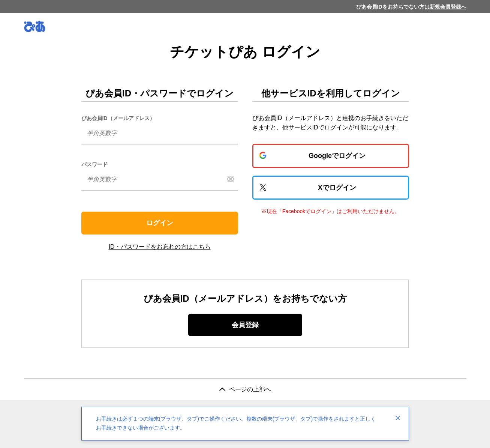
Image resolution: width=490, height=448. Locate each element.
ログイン (160, 223)
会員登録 (245, 325)
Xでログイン (337, 188)
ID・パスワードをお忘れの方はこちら (160, 247)
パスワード (94, 164)
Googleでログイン (337, 156)
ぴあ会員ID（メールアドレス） (118, 118)
